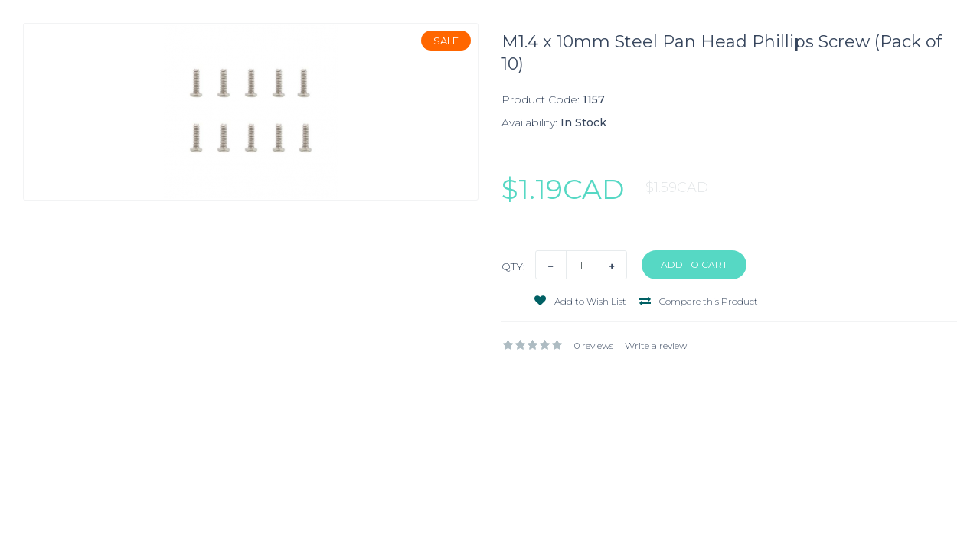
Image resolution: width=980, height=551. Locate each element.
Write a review (656, 346)
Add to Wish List (580, 301)
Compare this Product (699, 301)
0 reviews (594, 346)
